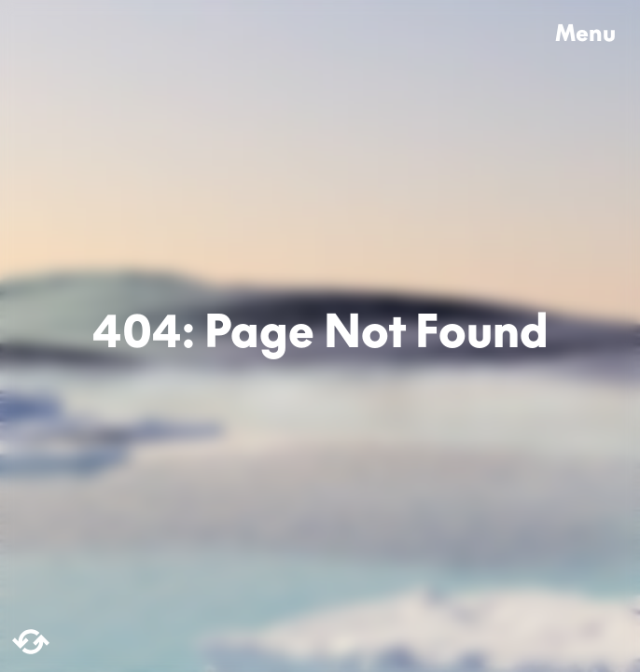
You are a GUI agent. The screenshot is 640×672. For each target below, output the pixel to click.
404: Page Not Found (320, 336)
